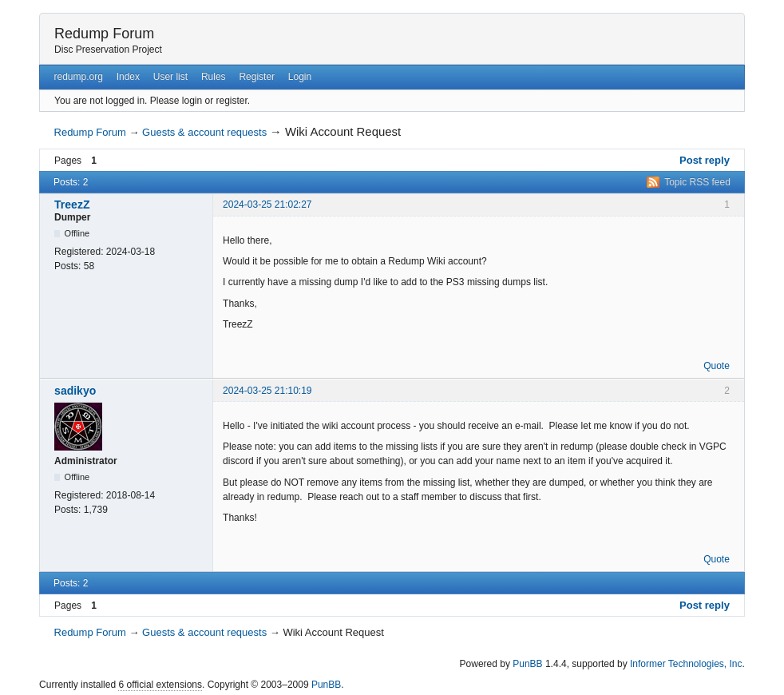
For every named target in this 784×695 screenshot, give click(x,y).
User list (170, 77)
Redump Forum (104, 34)
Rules (214, 77)
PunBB (527, 664)
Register (257, 77)
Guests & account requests (204, 132)
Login (300, 77)
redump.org (78, 77)
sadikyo (75, 391)
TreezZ (72, 205)
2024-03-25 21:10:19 (267, 391)
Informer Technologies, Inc (686, 664)
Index (128, 77)
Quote (717, 366)
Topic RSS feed (697, 182)
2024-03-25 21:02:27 (267, 205)
